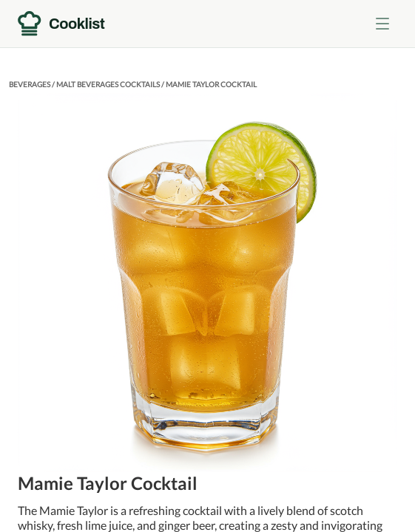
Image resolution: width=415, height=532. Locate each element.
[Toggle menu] (382, 24)
